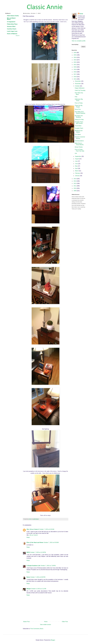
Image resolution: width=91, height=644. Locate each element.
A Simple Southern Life (33, 566)
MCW (28, 552)
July (76, 161)
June (77, 164)
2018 (75, 72)
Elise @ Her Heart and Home (35, 542)
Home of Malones (12, 34)
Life (76, 153)
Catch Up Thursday (80, 90)
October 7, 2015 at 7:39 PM (48, 566)
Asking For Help (79, 120)
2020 (75, 67)
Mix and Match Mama (11, 19)
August (77, 159)
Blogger (53, 640)
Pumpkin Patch (79, 128)
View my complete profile (79, 41)
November (78, 84)
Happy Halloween (80, 88)
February (78, 173)
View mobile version (46, 625)
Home (46, 622)
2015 (75, 79)
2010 (75, 188)
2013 (75, 181)
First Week (78, 134)
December (78, 81)
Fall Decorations (79, 141)
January (77, 176)
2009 (75, 191)
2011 (75, 186)
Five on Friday (79, 103)
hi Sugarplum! (11, 22)
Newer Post (26, 622)
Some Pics (78, 109)
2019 (75, 69)
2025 (75, 55)
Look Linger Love (12, 31)
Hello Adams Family (13, 16)
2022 (75, 62)
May (76, 166)
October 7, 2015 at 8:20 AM (47, 529)
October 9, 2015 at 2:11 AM (39, 589)
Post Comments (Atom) (37, 629)
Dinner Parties (79, 147)
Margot (29, 589)
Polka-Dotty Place (12, 24)
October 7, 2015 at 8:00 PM (38, 577)
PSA (76, 97)
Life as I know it (34, 535)
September (78, 156)
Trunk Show (78, 126)
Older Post (65, 622)
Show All (18, 36)
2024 (75, 57)
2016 (75, 77)
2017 (75, 74)
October (77, 86)
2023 (75, 60)
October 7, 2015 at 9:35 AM (51, 542)
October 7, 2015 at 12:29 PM (38, 552)
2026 (75, 53)
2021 (75, 65)
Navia (28, 577)
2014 (75, 179)
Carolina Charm (12, 29)
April (76, 168)
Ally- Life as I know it (33, 529)
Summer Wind (11, 26)
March (77, 171)
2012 (75, 183)
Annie (81, 14)
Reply (28, 537)
